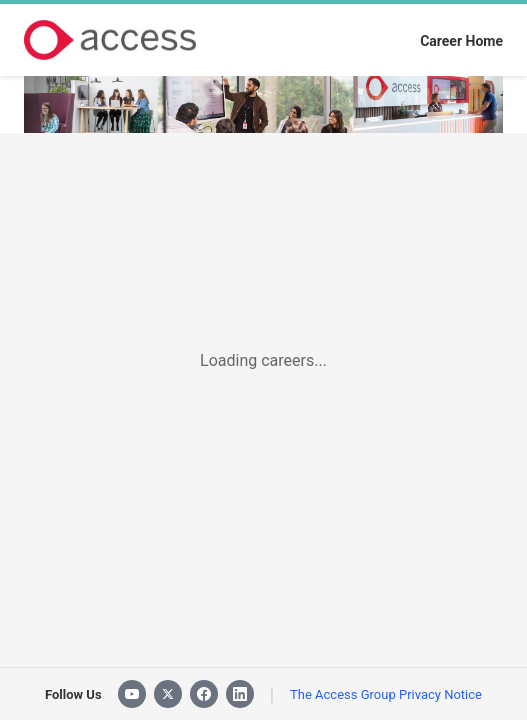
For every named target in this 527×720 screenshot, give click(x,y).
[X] (168, 694)
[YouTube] (132, 694)
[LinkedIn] (240, 694)
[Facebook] (204, 694)
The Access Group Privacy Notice (386, 694)
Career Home (461, 41)
